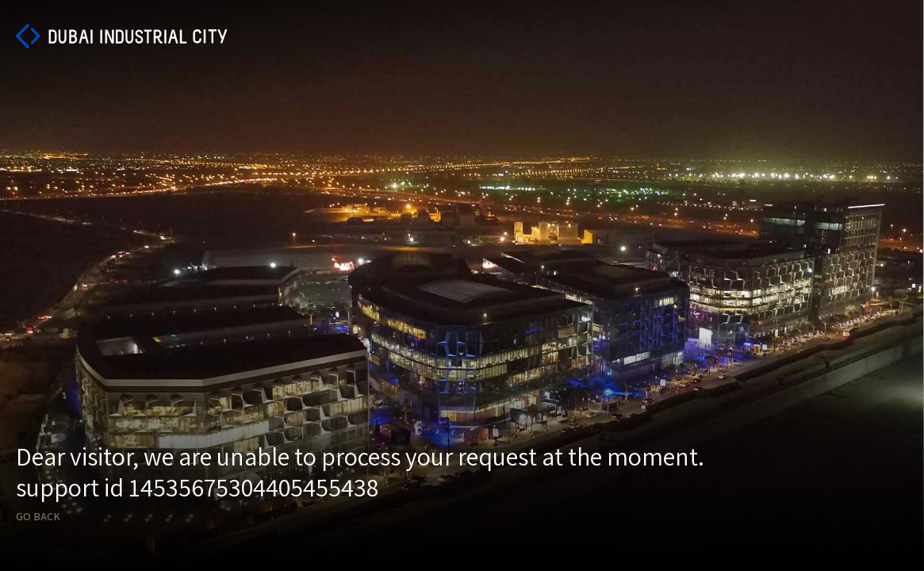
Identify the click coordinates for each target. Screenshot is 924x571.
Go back (38, 517)
